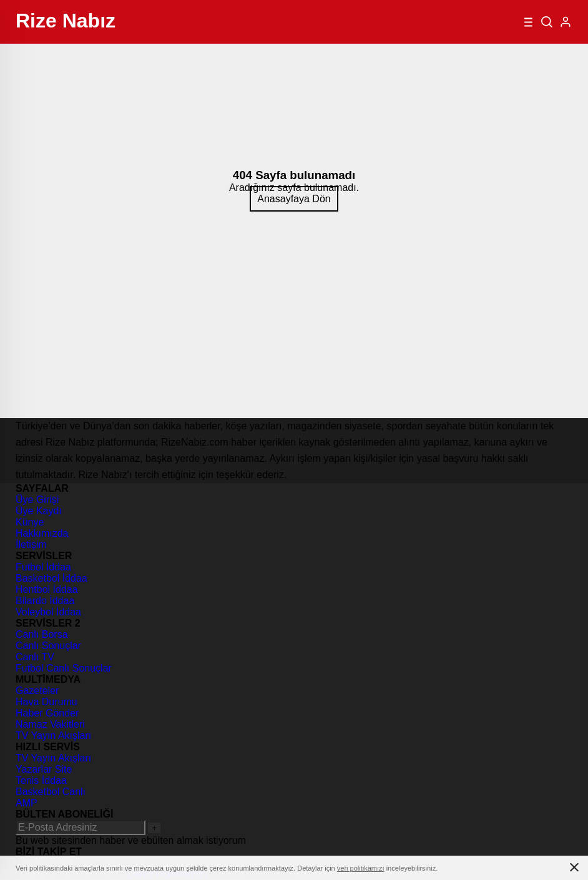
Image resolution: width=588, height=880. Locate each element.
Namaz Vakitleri (50, 724)
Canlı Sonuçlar (48, 646)
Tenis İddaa (41, 780)
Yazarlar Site (44, 769)
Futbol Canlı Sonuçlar (64, 668)
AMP (27, 803)
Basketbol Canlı (51, 792)
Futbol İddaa (43, 567)
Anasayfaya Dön (294, 199)
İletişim (31, 545)
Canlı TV (35, 657)
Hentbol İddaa (47, 589)
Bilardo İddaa (45, 601)
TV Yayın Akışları (53, 736)
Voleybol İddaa (48, 612)
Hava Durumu (47, 702)
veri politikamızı (361, 868)
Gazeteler (37, 691)
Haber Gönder (47, 713)
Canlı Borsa (42, 634)
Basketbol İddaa (51, 578)
